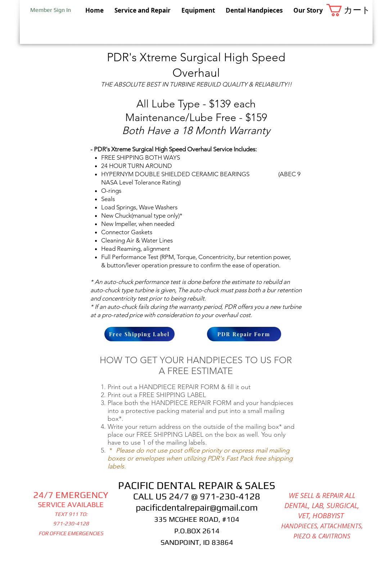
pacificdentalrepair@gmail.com (197, 508)
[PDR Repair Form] (244, 334)
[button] (350, 10)
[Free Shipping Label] (139, 334)
